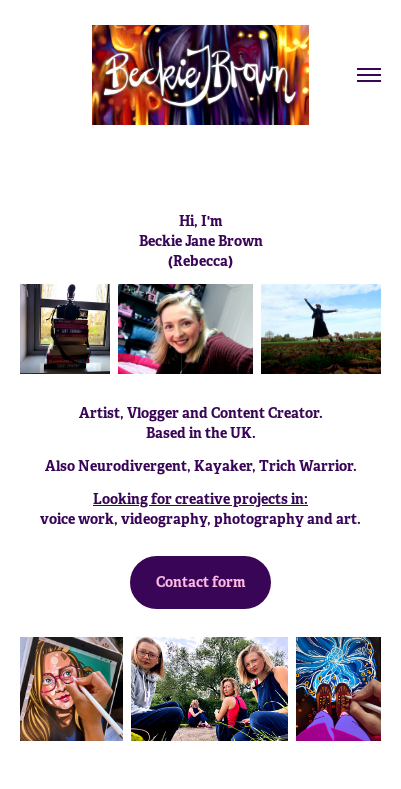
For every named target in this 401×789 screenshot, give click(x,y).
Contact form (200, 582)
